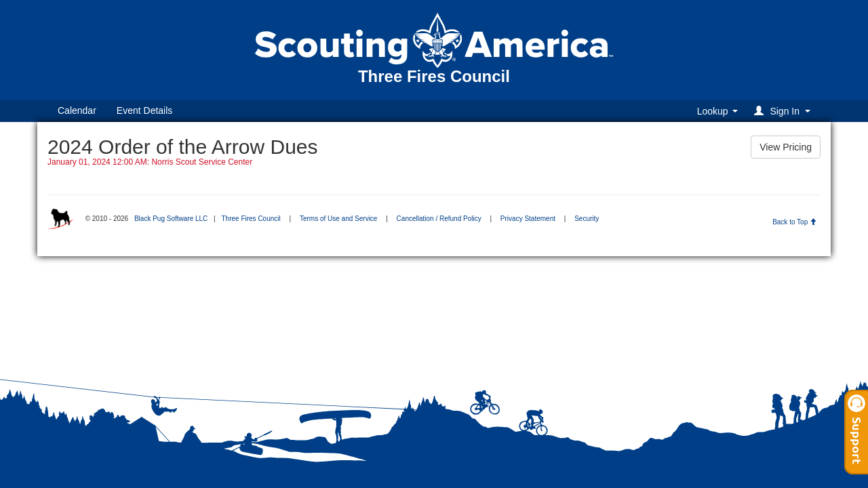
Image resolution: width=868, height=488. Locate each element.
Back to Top (794, 222)
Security (587, 219)
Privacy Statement (528, 219)
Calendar (77, 110)
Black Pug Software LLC (171, 219)
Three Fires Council (251, 219)
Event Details (144, 110)
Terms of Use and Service (339, 219)
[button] (784, 111)
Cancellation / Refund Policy (439, 219)
